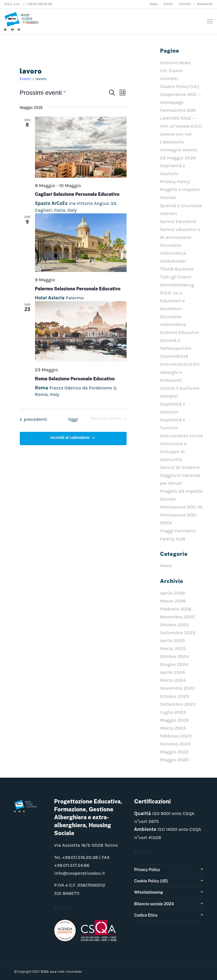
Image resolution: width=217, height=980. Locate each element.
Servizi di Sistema (180, 467)
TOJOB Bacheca (177, 269)
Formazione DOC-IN (181, 507)
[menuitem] (154, 4)
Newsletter (205, 4)
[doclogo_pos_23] (23, 21)
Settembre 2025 (178, 632)
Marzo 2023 (173, 728)
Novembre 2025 (177, 617)
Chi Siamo (172, 70)
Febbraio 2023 (176, 736)
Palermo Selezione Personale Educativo (78, 289)
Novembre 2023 (178, 688)
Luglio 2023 (173, 712)
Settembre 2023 (178, 704)
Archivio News (176, 63)
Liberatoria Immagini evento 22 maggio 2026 (179, 150)
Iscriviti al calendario (70, 438)
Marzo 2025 (173, 648)
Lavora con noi (176, 134)
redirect (169, 213)
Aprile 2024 (173, 672)
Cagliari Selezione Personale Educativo (77, 194)
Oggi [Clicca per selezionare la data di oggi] (73, 419)
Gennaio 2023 (175, 744)
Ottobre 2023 (175, 696)
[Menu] (210, 21)
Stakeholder (173, 261)
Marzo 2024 (173, 680)
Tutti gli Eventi (176, 277)
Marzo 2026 (173, 601)
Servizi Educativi (178, 221)
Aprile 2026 (173, 593)
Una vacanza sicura (182, 436)
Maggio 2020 (174, 760)
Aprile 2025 (173, 640)
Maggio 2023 (174, 720)
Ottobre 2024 (174, 656)
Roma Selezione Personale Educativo (75, 379)
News (154, 4)
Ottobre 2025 (174, 625)
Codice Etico (146, 915)
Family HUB (173, 539)
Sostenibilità (174, 356)
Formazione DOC (178, 110)
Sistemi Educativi (180, 332)
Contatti (185, 4)
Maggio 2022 (174, 752)
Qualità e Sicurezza (181, 205)
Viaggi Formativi (178, 531)
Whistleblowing (149, 892)
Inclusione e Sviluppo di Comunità (173, 451)
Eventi (168, 4)
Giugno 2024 (174, 664)
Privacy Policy (175, 181)
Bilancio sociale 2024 (154, 904)
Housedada (74, 972)
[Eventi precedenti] (34, 419)
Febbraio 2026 (176, 609)
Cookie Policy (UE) (180, 86)
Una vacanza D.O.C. (181, 364)
